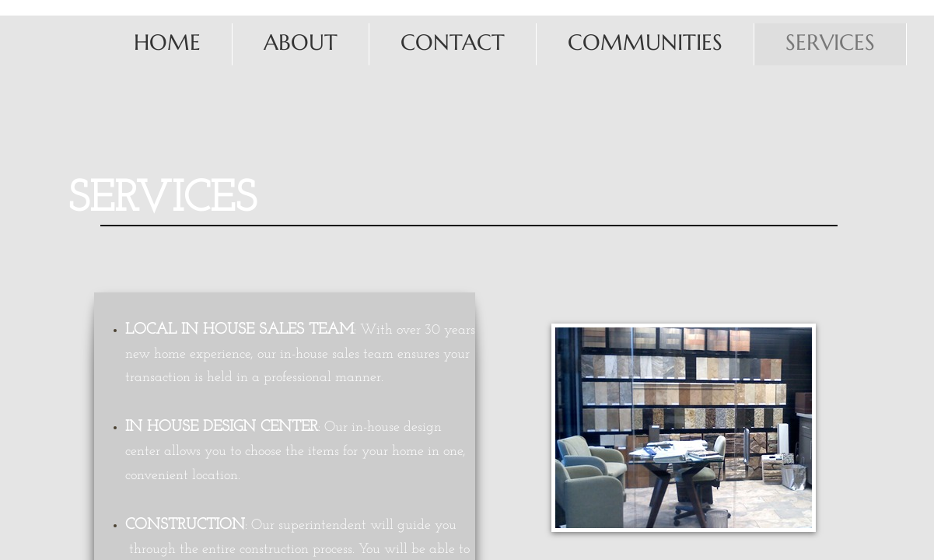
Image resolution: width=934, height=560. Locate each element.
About (301, 42)
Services (830, 42)
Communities (645, 42)
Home (167, 42)
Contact (453, 42)
